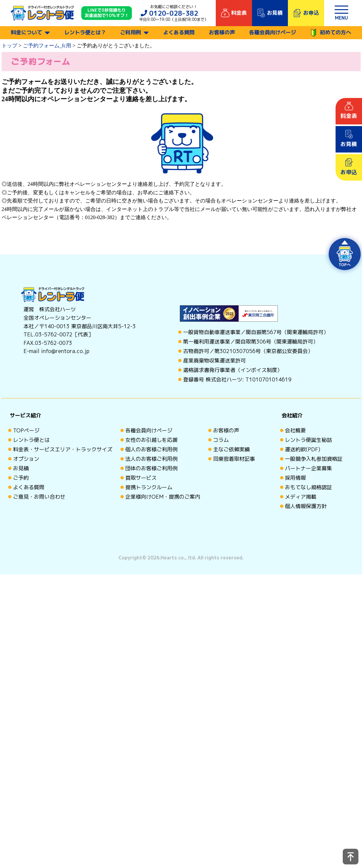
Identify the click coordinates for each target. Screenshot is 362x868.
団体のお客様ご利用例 (151, 468)
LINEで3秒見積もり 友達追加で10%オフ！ (107, 13)
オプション (26, 459)
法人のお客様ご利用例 (151, 459)
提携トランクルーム (149, 487)
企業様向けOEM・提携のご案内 (163, 497)
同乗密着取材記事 (234, 459)
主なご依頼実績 (231, 449)
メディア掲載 (301, 497)
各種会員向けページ (273, 32)
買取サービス (141, 478)
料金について (26, 32)
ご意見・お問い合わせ (39, 497)
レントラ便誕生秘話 (308, 440)
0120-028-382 (174, 13)
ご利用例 (131, 32)
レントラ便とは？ (85, 32)
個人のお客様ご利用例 (151, 449)
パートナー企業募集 (308, 468)
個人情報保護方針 (306, 506)
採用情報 (295, 478)
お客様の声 (222, 32)
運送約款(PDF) (303, 449)
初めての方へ (331, 33)
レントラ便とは (31, 440)
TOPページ (26, 430)
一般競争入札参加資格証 (314, 459)
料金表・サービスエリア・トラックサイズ (63, 449)
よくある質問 (179, 32)
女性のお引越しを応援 (151, 440)
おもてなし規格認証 (308, 487)
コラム (221, 440)
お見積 (21, 468)
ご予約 (21, 478)
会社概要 (295, 430)
